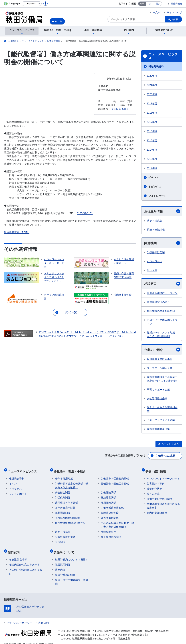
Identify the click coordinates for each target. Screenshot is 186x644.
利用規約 (44, 618)
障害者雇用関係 (110, 516)
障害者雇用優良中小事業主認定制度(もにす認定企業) (162, 380)
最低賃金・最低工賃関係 (115, 481)
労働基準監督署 (156, 253)
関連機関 (162, 243)
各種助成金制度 (110, 510)
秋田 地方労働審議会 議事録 (72, 577)
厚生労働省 (177, 4)
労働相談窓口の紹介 (158, 303)
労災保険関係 (63, 495)
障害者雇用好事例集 (158, 430)
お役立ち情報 (162, 211)
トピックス (155, 187)
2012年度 (152, 168)
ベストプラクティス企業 (161, 421)
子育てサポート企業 (158, 390)
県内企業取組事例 (157, 510)
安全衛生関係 (63, 490)
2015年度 (152, 140)
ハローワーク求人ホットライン (162, 322)
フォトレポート (157, 196)
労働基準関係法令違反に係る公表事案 (163, 503)
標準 (142, 4)
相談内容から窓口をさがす (24, 560)
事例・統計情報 (157, 470)
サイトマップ (174, 13)
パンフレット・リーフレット (163, 476)
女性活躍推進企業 (157, 399)
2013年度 (152, 159)
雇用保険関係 (108, 500)
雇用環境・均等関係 (66, 500)
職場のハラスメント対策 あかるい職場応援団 (162, 335)
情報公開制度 (108, 529)
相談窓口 (162, 284)
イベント (153, 177)
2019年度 (152, 103)
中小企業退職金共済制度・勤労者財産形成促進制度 (117, 523)
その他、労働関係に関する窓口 (26, 567)
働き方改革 (153, 491)
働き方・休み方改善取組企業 (162, 410)
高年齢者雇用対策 (65, 505)
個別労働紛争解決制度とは (70, 521)
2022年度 (152, 76)
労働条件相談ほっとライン (162, 294)
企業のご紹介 (162, 350)
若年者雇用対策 (64, 476)
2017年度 (152, 122)
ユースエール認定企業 (160, 369)
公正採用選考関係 (111, 535)
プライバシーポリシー (19, 618)
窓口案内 (15, 549)
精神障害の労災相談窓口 (161, 311)
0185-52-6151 (85, 213)
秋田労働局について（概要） (72, 555)
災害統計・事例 (156, 481)
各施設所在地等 (18, 555)
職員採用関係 (63, 560)
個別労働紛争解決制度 (159, 496)
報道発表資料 (156, 67)
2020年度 (152, 94)
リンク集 (152, 271)
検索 (175, 19)
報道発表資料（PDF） (17, 232)
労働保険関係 (108, 490)
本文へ (157, 13)
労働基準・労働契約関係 (115, 476)
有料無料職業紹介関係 (68, 516)
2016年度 (152, 131)
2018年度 (152, 113)
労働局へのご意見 (166, 456)
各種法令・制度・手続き (71, 470)
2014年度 (152, 150)
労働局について (65, 549)
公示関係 (60, 540)
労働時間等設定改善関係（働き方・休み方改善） (72, 483)
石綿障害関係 (108, 495)
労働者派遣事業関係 (112, 505)
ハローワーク (155, 262)
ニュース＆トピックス (163, 56)
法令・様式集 (155, 221)
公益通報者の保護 (65, 535)
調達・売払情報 (156, 230)
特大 (158, 4)
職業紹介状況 (154, 486)
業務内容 (60, 565)
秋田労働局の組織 (65, 570)
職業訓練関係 (63, 510)
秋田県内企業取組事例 (160, 360)
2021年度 (152, 85)
